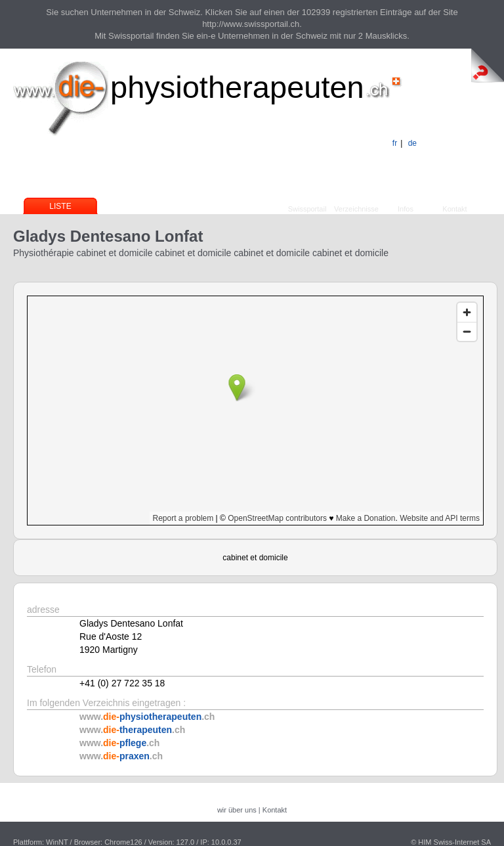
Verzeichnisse (356, 209)
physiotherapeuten (237, 87)
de (412, 143)
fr (395, 143)
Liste (60, 206)
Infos (406, 209)
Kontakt (454, 209)
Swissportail (307, 209)
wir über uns (237, 810)
